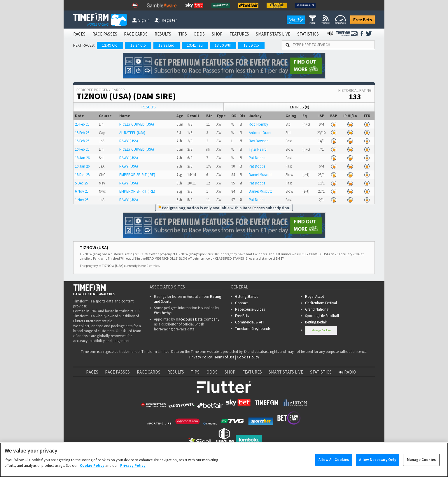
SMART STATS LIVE (273, 34)
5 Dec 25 (81, 183)
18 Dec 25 (82, 175)
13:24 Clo (138, 45)
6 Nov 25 (82, 191)
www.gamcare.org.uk (291, 467)
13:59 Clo (251, 45)
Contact (242, 303)
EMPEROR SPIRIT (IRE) (137, 175)
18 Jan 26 (82, 158)
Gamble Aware (135, 461)
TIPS (183, 34)
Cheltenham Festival (321, 303)
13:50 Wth (223, 45)
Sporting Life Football (322, 316)
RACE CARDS (136, 34)
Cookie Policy (248, 357)
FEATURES (239, 34)
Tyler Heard (258, 149)
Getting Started (247, 296)
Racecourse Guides (250, 309)
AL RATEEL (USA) (132, 133)
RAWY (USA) (129, 141)
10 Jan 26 (82, 166)
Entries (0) (300, 107)
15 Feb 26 (82, 133)
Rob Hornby (258, 124)
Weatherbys (163, 313)
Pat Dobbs (257, 158)
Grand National (317, 309)
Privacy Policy (201, 357)
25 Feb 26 (82, 124)
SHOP (217, 34)
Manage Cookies (321, 330)
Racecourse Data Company (198, 319)
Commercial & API (250, 322)
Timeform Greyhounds (253, 329)
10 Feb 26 (82, 149)
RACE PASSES (105, 34)
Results (149, 107)
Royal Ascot (315, 296)
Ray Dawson (259, 141)
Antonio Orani (260, 133)
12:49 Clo (110, 45)
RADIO (347, 372)
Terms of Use (224, 357)
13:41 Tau (195, 45)
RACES (79, 34)
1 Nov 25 (82, 200)
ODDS (199, 34)
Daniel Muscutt (260, 175)
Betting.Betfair (316, 322)
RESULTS (163, 34)
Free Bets (363, 20)
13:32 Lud (166, 45)
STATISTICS (308, 34)
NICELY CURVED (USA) (137, 124)
